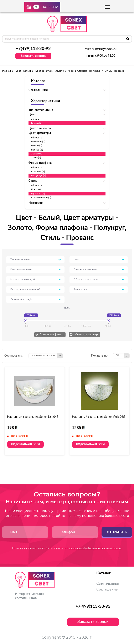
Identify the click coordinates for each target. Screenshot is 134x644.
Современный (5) (41, 198)
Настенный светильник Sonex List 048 (33, 417)
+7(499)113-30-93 (33, 49)
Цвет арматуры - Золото (50, 71)
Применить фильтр (52, 334)
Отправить (117, 532)
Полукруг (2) (38, 175)
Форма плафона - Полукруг (84, 71)
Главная (6, 71)
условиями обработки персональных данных (95, 548)
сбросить (37, 119)
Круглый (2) (38, 172)
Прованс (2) (38, 194)
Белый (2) (37, 123)
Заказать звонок (33, 56)
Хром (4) (36, 158)
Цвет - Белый (23, 71)
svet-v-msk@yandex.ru (101, 49)
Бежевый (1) (38, 142)
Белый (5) (37, 145)
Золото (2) (37, 154)
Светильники (108, 584)
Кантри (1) (37, 189)
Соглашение (107, 589)
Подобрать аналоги (25, 444)
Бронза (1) (37, 150)
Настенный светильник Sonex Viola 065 (98, 417)
